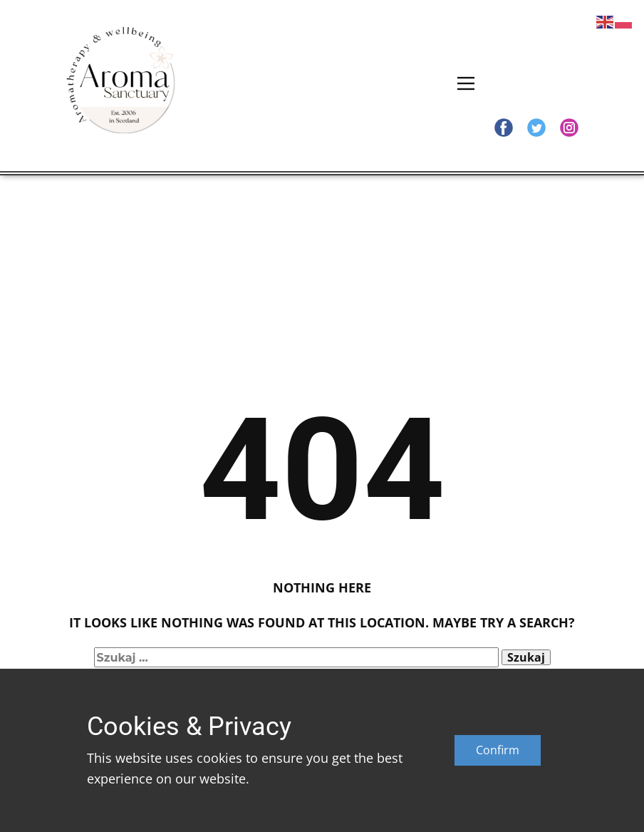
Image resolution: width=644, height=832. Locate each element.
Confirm (498, 750)
